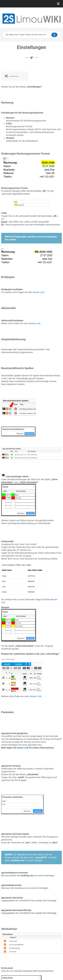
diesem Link (35, 323)
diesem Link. (39, 292)
